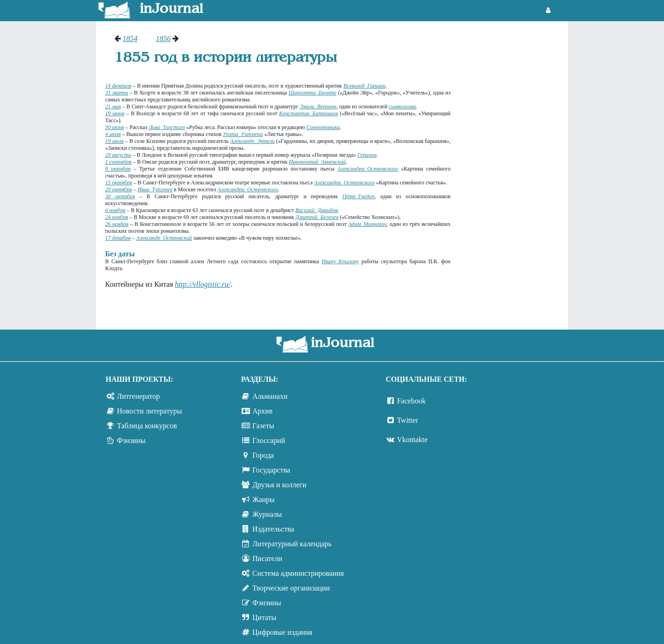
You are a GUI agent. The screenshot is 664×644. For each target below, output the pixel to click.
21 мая (113, 106)
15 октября (119, 183)
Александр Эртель (252, 141)
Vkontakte (412, 440)
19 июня (115, 113)
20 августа (118, 155)
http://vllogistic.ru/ (202, 284)
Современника (323, 127)
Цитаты (264, 617)
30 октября (120, 196)
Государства (271, 470)
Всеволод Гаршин (365, 86)
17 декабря (118, 238)
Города (263, 455)
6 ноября (115, 210)
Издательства (273, 529)
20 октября (119, 189)
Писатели (267, 558)
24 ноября (117, 217)
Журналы (267, 514)
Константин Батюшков (308, 113)
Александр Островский (164, 238)
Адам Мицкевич (368, 224)
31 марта (117, 93)
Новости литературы (150, 411)
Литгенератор (139, 396)
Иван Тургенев (155, 189)
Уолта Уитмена (243, 134)
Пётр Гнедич (358, 196)
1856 (163, 38)
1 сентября (118, 162)
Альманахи (270, 396)
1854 (130, 38)
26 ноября (117, 224)
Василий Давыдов (316, 210)
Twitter (408, 420)
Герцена (367, 155)
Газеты (263, 426)
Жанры (263, 499)
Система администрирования (298, 573)
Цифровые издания (282, 632)
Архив (262, 411)
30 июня (115, 127)
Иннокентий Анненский (317, 162)
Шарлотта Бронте (313, 93)
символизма (402, 106)
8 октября (118, 169)
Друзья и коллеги (279, 485)
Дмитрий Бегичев (317, 217)
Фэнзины (131, 440)
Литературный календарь (292, 544)
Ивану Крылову (340, 261)
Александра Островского (368, 169)
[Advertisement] (514, 173)
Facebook (411, 401)
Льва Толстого (167, 127)
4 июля (113, 134)
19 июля (114, 141)
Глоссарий (269, 440)
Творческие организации (291, 588)
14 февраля (118, 86)
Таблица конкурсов (147, 426)
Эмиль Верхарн (318, 106)
